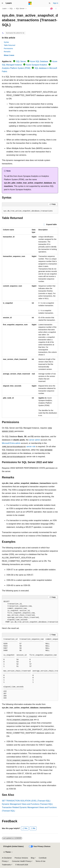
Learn (5, 8)
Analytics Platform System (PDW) (16, 68)
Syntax (6, 42)
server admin (35, 440)
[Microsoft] (30, 3)
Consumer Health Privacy (21, 861)
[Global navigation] (2, 3)
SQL (11, 8)
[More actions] (56, 9)
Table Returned (9, 45)
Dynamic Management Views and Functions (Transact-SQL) (27, 804)
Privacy (5, 861)
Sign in (56, 3)
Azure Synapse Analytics (37, 65)
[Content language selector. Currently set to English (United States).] (13, 847)
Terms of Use (40, 861)
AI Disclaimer (7, 858)
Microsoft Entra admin (11, 443)
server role (31, 447)
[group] (30, 612)
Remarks (7, 52)
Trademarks (6, 865)
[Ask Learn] (52, 9)
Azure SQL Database (39, 61)
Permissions (8, 48)
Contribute (43, 858)
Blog (33, 858)
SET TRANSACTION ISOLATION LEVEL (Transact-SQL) (26, 801)
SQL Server (20, 8)
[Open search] (50, 3)
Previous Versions (21, 858)
